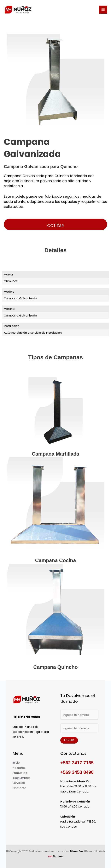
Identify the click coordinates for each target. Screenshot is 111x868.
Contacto (19, 788)
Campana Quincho (55, 667)
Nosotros (19, 768)
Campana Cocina (56, 560)
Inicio (16, 763)
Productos (20, 773)
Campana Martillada (55, 454)
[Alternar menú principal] (103, 10)
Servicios (19, 783)
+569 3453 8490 (77, 772)
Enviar (69, 740)
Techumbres (21, 778)
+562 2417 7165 (77, 763)
